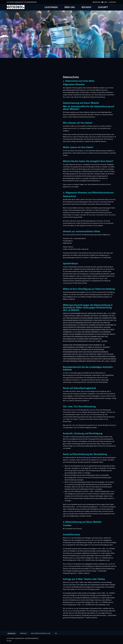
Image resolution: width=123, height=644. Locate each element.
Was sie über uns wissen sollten (41, 633)
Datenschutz (12, 633)
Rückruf (112, 2)
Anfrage (96, 2)
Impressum (23, 633)
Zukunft (103, 7)
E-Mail (104, 2)
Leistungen (51, 7)
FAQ (56, 633)
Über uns (70, 7)
